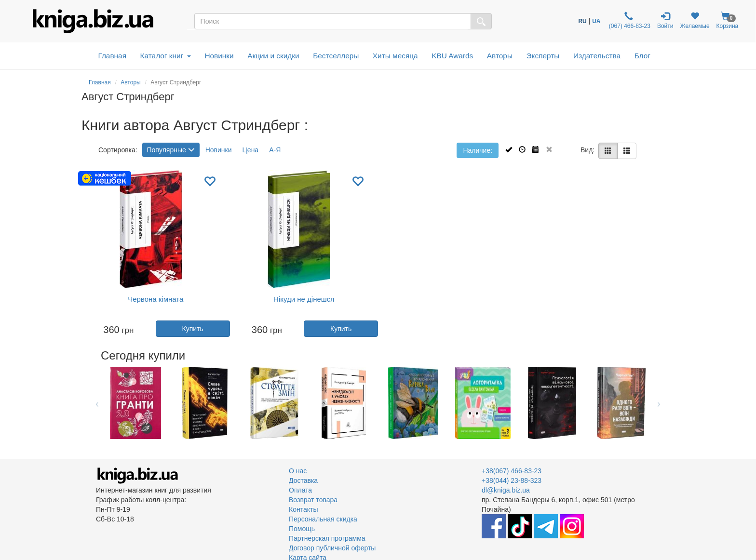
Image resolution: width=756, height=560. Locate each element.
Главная (112, 56)
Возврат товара (313, 500)
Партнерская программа (327, 538)
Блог (642, 56)
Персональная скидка (323, 519)
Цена (251, 150)
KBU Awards (452, 56)
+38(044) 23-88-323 (512, 480)
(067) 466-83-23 (628, 20)
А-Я (275, 150)
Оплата (300, 490)
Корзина (728, 20)
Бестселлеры (336, 56)
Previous (97, 403)
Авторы (500, 56)
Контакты (303, 509)
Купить (192, 329)
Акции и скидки (273, 56)
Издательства (597, 56)
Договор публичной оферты (332, 548)
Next (659, 403)
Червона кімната (155, 299)
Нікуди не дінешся (304, 299)
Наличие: (478, 150)
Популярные (171, 150)
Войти (665, 20)
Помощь (302, 529)
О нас (298, 471)
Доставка (303, 480)
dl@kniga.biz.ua (506, 490)
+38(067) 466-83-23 (512, 471)
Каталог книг (166, 56)
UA (596, 21)
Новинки (219, 56)
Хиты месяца (395, 56)
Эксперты (543, 56)
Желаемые (695, 20)
